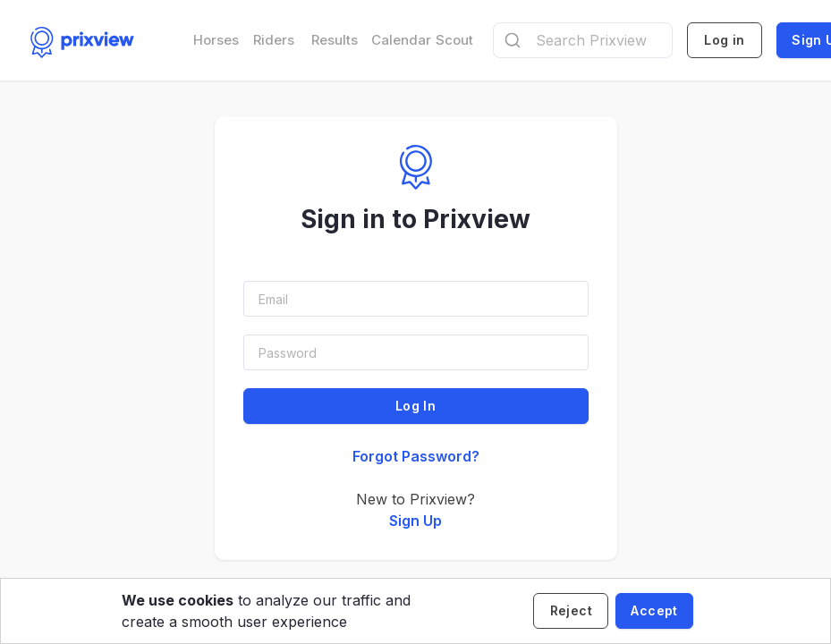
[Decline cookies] (571, 611)
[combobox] (583, 40)
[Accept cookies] (654, 611)
